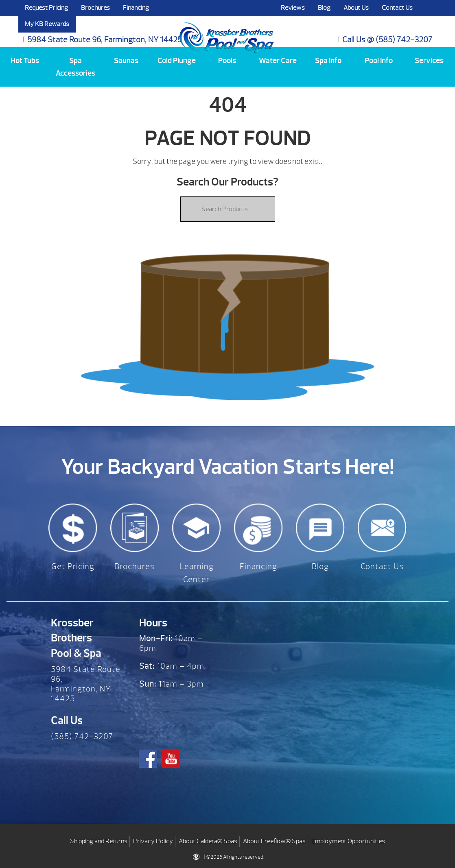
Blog (324, 8)
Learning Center (197, 573)
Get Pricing (73, 566)
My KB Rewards (47, 24)
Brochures (95, 8)
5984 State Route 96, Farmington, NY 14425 (102, 40)
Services (429, 61)
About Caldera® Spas (208, 839)
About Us (356, 8)
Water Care (278, 61)
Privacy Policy (153, 839)
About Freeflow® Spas (274, 839)
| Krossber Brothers (227, 30)
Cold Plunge (177, 61)
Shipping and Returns (99, 839)
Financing (136, 8)
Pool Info (379, 61)
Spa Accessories (75, 67)
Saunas (126, 61)
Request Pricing (46, 8)
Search (427, 8)
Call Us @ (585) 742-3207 (385, 40)
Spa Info (328, 61)
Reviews (293, 8)
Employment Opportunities (348, 839)
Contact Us (397, 8)
